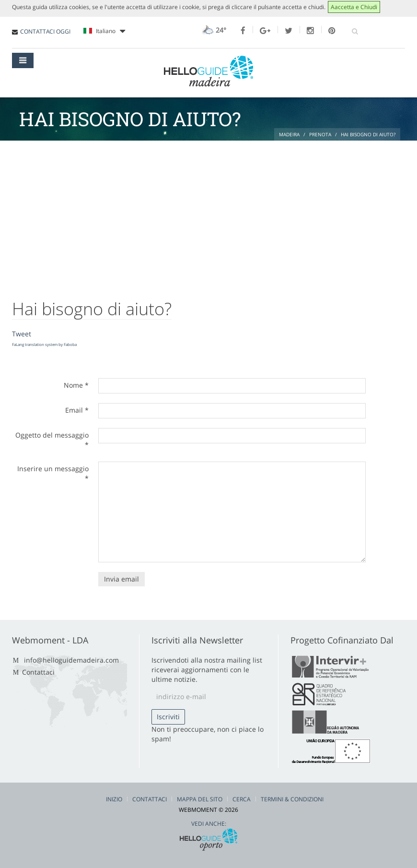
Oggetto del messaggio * (52, 440)
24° (213, 30)
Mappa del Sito (200, 799)
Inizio (114, 799)
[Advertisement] (208, 213)
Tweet (22, 334)
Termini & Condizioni (292, 799)
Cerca (242, 799)
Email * (77, 410)
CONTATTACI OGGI (45, 31)
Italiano (104, 31)
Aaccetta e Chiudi (354, 7)
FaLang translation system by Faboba (44, 344)
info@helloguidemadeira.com (71, 660)
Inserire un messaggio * (53, 473)
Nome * (76, 385)
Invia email (122, 579)
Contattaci (38, 672)
